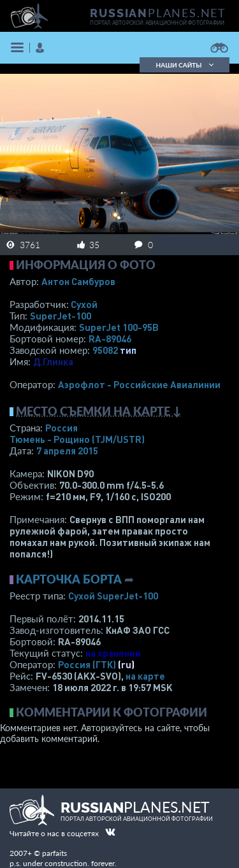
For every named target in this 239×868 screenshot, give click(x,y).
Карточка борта (69, 579)
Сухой (84, 304)
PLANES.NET (158, 13)
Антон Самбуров (78, 281)
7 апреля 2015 (67, 451)
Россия (62, 428)
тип (128, 350)
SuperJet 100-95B (119, 327)
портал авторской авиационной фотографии (157, 23)
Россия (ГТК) (87, 664)
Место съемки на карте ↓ (99, 411)
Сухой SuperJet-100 (113, 596)
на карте (145, 676)
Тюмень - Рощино (77, 439)
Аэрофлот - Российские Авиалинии (139, 384)
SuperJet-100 (61, 316)
